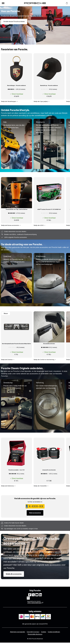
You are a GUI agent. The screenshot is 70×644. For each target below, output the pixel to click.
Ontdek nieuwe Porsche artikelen (14, 21)
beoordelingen (34, 603)
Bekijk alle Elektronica (8, 486)
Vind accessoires (35, 513)
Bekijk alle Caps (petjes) (41, 101)
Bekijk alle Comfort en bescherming (44, 359)
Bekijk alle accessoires (14, 574)
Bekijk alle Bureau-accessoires (10, 225)
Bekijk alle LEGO (39, 225)
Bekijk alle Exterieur (7, 359)
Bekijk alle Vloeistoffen (40, 486)
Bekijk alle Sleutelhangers (9, 101)
